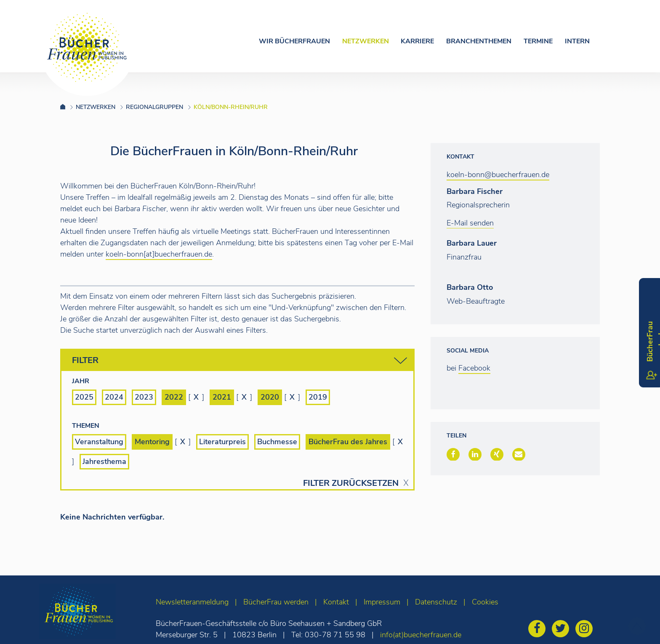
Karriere (417, 41)
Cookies (485, 602)
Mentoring (152, 442)
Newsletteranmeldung (192, 602)
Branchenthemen (479, 41)
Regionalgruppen (154, 107)
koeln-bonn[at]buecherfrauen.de (159, 254)
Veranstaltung (99, 442)
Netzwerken (366, 41)
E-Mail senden (470, 223)
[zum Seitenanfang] (637, 626)
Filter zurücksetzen (351, 483)
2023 (144, 397)
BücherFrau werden (276, 602)
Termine (538, 41)
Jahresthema (104, 461)
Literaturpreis (222, 442)
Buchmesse (277, 442)
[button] (453, 454)
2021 (222, 397)
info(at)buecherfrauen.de (421, 635)
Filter (240, 361)
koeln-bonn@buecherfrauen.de (498, 175)
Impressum (382, 602)
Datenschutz (436, 602)
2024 (114, 397)
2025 (84, 397)
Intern (577, 41)
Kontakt (336, 602)
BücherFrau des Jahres (348, 442)
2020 (270, 397)
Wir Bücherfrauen (294, 41)
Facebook (474, 368)
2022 (174, 397)
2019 (318, 397)
